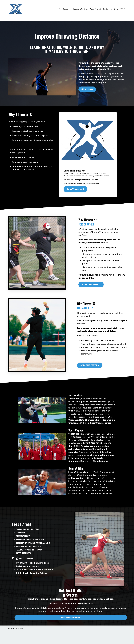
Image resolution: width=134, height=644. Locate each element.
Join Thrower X (76, 189)
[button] (87, 89)
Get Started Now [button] (71, 630)
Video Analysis (96, 9)
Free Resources (65, 9)
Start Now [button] (87, 90)
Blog (116, 9)
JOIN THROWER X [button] (91, 285)
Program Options (81, 9)
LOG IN (123, 9)
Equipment (108, 9)
